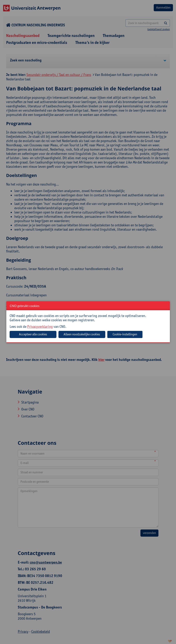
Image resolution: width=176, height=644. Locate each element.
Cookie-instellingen (125, 334)
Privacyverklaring (40, 326)
